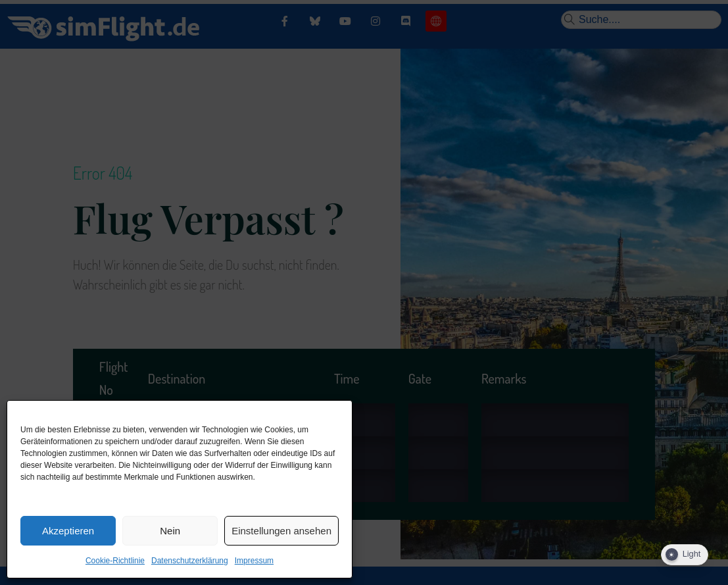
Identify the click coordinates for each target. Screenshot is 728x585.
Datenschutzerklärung (190, 561)
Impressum (254, 561)
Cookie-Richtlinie (115, 561)
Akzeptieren (68, 531)
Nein (170, 531)
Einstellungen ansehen (281, 531)
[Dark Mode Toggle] (685, 555)
